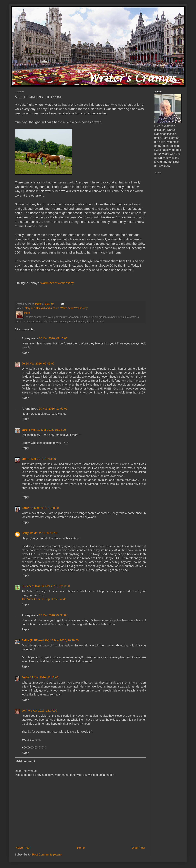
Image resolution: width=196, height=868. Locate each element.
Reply (25, 353)
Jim (24, 459)
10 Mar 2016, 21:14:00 (42, 459)
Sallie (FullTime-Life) (36, 640)
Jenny (26, 711)
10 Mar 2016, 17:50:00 (53, 409)
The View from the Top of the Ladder (45, 599)
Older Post (138, 848)
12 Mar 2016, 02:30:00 (44, 533)
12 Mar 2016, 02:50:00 (56, 586)
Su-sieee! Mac (31, 586)
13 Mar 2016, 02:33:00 (53, 615)
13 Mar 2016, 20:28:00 (64, 640)
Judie (25, 677)
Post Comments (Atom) (47, 854)
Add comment (26, 761)
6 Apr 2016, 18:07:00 (44, 711)
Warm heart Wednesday (57, 283)
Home (81, 848)
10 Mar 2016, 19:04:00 (52, 430)
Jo (23, 364)
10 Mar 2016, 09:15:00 (53, 338)
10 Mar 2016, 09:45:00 (40, 364)
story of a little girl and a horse (42, 308)
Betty (25, 533)
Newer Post (23, 848)
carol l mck (29, 430)
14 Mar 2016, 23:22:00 (44, 677)
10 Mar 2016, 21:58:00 (44, 508)
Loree (26, 508)
